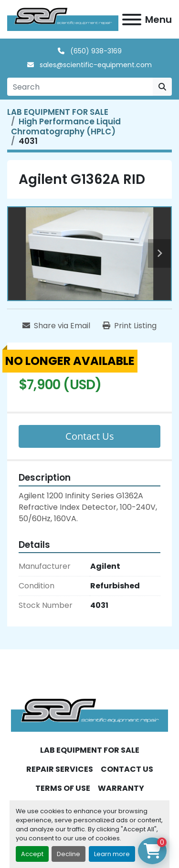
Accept (32, 854)
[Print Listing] (130, 326)
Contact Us (90, 436)
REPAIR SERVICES (60, 769)
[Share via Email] (56, 326)
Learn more (112, 854)
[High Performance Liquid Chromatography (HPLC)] (66, 126)
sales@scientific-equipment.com (95, 65)
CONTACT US (127, 769)
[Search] (80, 87)
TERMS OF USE (63, 788)
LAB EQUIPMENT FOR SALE (90, 750)
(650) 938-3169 (95, 51)
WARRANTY (121, 788)
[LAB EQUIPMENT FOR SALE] (58, 112)
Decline (68, 854)
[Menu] (132, 20)
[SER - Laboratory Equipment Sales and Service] (89, 714)
